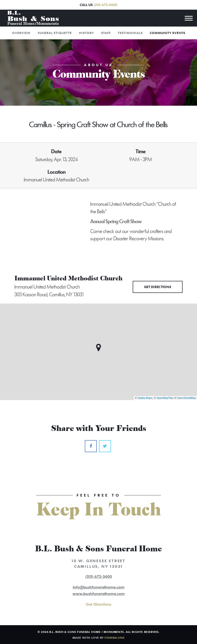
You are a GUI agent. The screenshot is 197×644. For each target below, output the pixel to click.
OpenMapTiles (165, 398)
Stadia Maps (145, 398)
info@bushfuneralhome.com (99, 587)
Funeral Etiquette (55, 33)
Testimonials (130, 33)
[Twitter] (105, 446)
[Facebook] (91, 446)
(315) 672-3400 (105, 5)
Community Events (167, 33)
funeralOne (115, 637)
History (86, 33)
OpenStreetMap (186, 398)
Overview (21, 33)
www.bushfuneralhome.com (99, 594)
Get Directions (158, 287)
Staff (106, 33)
